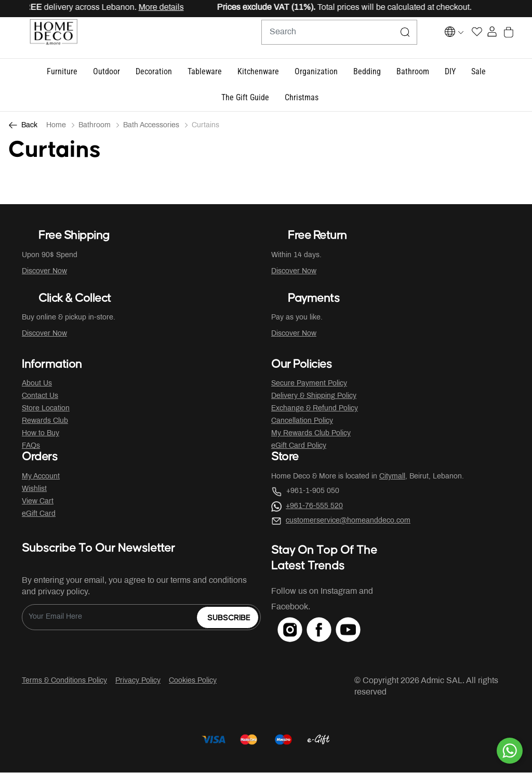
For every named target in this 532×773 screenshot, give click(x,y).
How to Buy (41, 434)
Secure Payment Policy (309, 384)
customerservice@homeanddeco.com (348, 521)
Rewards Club (45, 422)
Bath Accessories (151, 126)
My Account (41, 477)
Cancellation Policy (302, 422)
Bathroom (95, 126)
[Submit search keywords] (380, 38)
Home (56, 126)
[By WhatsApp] (510, 751)
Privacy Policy (138, 681)
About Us (37, 384)
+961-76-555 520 (314, 507)
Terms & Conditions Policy (64, 681)
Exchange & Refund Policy (315, 409)
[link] (302, 99)
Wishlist (34, 490)
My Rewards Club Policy (311, 434)
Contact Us (40, 397)
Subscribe (229, 618)
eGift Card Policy (299, 447)
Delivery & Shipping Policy (314, 397)
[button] (62, 72)
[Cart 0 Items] (518, 38)
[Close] (491, 8)
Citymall (392, 477)
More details (167, 8)
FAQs (31, 447)
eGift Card (39, 515)
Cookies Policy (193, 681)
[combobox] (314, 38)
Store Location (46, 409)
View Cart (38, 502)
